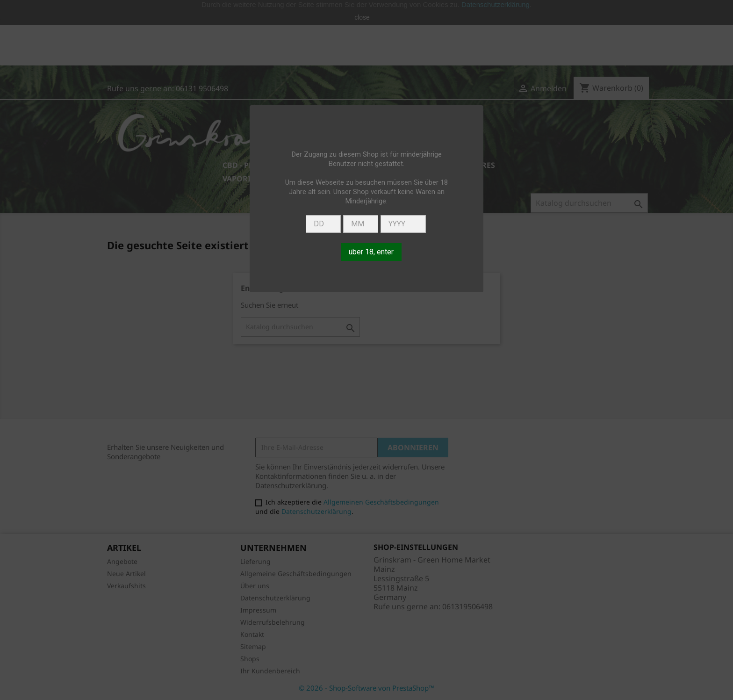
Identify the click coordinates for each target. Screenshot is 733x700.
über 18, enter (371, 252)
